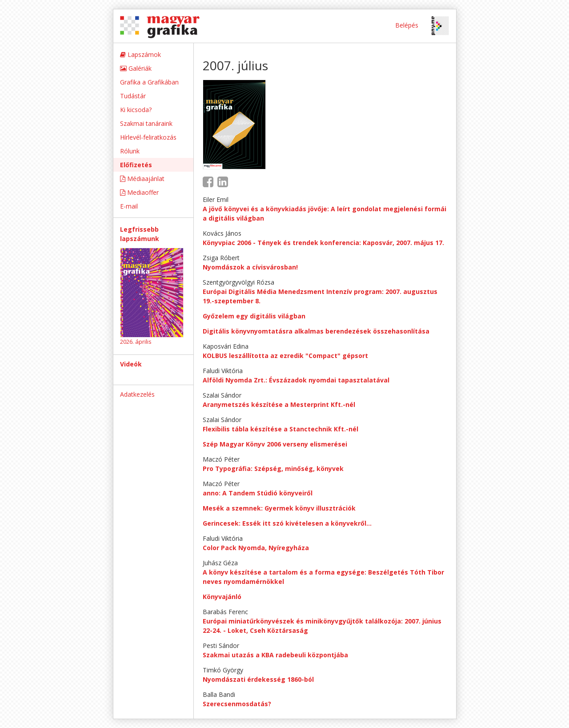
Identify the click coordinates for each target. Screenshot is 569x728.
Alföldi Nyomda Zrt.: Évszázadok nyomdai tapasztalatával (296, 380)
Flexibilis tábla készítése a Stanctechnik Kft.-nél (280, 429)
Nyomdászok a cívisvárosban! (250, 267)
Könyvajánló (222, 597)
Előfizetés (136, 165)
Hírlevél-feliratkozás (148, 137)
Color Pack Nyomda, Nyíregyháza (256, 548)
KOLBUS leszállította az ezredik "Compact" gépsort (285, 356)
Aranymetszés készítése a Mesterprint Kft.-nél (279, 404)
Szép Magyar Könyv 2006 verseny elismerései (275, 444)
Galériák (136, 68)
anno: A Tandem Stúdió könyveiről (258, 493)
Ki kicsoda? (136, 110)
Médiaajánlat (142, 179)
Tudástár (133, 96)
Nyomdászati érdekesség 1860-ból (258, 679)
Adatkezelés (137, 394)
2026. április (136, 342)
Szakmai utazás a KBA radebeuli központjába (275, 655)
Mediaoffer (139, 192)
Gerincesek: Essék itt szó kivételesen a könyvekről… (287, 523)
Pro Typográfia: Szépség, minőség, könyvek (273, 469)
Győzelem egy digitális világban (254, 316)
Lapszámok (140, 54)
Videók (131, 364)
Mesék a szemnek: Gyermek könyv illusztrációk (279, 508)
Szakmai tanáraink (146, 123)
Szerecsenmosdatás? (237, 704)
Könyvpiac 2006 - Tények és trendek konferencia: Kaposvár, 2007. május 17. (323, 243)
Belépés (407, 25)
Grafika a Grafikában (149, 82)
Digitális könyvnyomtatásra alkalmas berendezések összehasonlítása (316, 331)
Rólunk (130, 151)
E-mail (129, 206)
